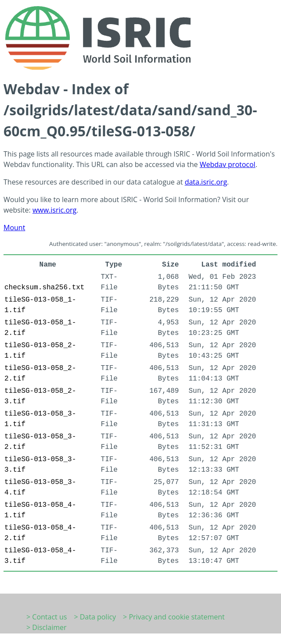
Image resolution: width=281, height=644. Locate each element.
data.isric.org (206, 182)
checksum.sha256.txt (44, 288)
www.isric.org (54, 210)
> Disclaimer (47, 627)
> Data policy (95, 617)
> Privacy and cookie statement (174, 617)
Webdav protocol (228, 164)
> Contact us (47, 617)
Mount (14, 228)
